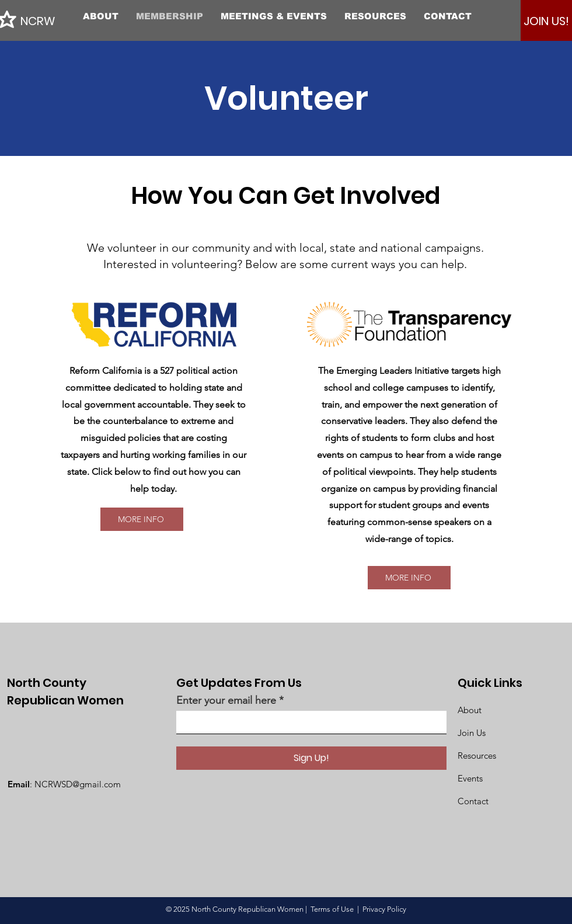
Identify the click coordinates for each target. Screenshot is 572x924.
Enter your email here (226, 700)
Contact (473, 801)
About (470, 710)
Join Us (472, 733)
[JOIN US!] (546, 21)
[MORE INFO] (142, 519)
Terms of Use (332, 909)
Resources (477, 755)
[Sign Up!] (311, 758)
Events (470, 778)
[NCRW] (73, 21)
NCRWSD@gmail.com (78, 784)
